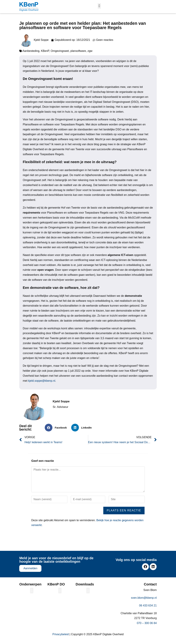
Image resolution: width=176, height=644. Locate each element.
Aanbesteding (31, 53)
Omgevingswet (60, 53)
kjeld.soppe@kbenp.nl (42, 383)
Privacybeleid (61, 637)
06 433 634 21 (148, 608)
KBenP (45, 53)
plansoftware (78, 53)
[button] (99, 6)
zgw (90, 53)
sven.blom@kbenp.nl (144, 600)
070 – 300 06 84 (147, 626)
